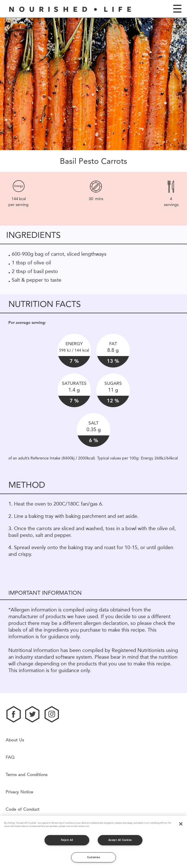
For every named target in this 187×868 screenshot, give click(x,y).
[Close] (181, 824)
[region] (93, 842)
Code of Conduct (22, 809)
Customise (93, 857)
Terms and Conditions (26, 775)
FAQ (10, 757)
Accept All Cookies (120, 840)
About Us (15, 740)
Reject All (67, 840)
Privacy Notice (19, 792)
